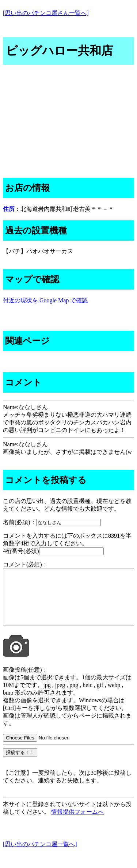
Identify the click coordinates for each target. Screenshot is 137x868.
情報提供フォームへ (77, 823)
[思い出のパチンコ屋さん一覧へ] (46, 13)
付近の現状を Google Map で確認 (45, 300)
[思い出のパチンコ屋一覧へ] (40, 855)
